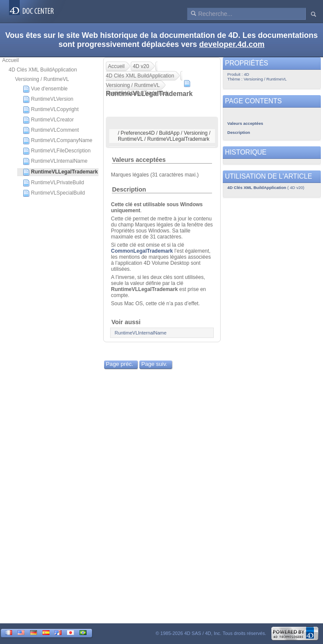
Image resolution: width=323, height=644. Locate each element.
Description (129, 189)
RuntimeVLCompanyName (58, 141)
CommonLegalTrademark (142, 251)
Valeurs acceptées (139, 160)
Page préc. (120, 364)
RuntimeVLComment (51, 130)
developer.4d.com (232, 44)
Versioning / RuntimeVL (42, 79)
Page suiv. (154, 364)
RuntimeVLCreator (48, 120)
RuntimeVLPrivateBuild (53, 183)
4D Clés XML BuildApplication (43, 70)
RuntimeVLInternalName (55, 161)
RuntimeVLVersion (48, 99)
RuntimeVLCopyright (51, 110)
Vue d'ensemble (45, 89)
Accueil (11, 60)
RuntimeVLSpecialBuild (54, 193)
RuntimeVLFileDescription (57, 151)
